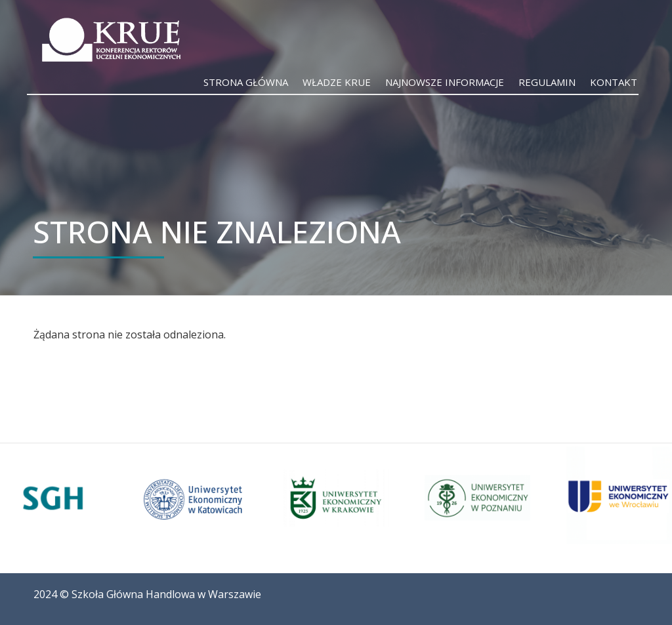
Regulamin (547, 82)
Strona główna (246, 82)
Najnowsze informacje (445, 82)
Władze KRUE (337, 82)
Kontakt (614, 82)
